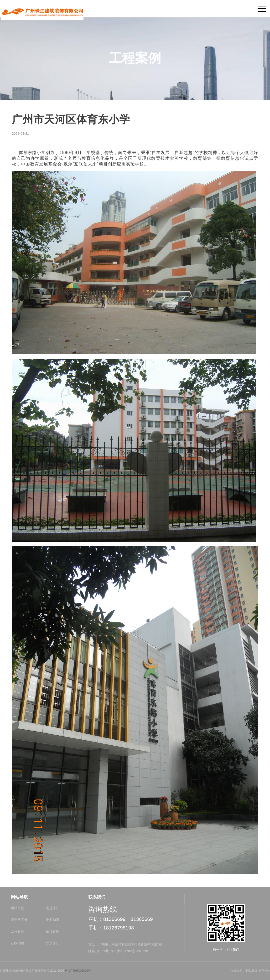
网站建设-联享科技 (258, 971)
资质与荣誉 (19, 920)
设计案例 (52, 931)
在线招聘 (17, 943)
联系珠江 (52, 943)
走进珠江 (52, 908)
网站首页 (17, 908)
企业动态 (52, 920)
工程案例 (17, 931)
